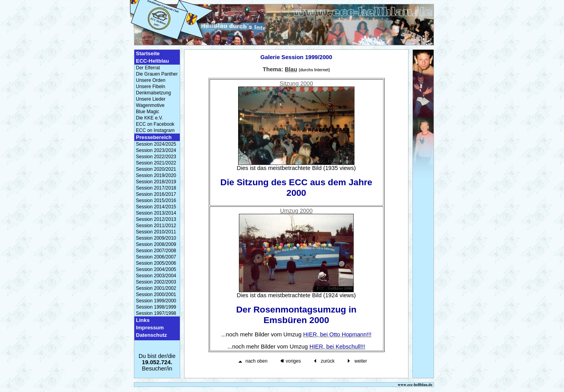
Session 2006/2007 (156, 257)
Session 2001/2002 (156, 288)
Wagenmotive (150, 105)
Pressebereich (154, 137)
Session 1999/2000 (156, 301)
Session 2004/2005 (156, 269)
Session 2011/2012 (156, 226)
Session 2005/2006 (156, 263)
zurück (328, 361)
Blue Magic (147, 112)
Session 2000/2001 (156, 294)
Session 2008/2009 (156, 244)
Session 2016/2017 (156, 194)
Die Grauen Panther (157, 74)
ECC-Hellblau (152, 61)
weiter (361, 361)
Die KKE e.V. (149, 118)
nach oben (257, 361)
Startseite (148, 53)
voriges (293, 361)
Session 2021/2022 (156, 163)
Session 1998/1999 (156, 307)
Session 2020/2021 (156, 169)
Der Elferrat (148, 68)
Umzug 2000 (296, 211)
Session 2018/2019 (156, 182)
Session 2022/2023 (156, 157)
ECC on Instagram (155, 130)
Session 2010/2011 (156, 232)
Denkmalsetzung (153, 93)
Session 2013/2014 (156, 213)
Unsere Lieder (151, 99)
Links (143, 320)
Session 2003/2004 (156, 276)
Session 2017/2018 (156, 188)
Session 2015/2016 (156, 201)
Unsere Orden (151, 80)
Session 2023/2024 (156, 150)
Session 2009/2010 (156, 238)
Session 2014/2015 (156, 207)
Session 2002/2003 (156, 282)
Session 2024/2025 (156, 144)
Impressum (150, 328)
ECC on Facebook (155, 124)
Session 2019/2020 (156, 175)
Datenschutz (151, 335)
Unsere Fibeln (151, 87)
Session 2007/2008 (156, 251)
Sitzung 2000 (296, 83)
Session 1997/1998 (156, 313)
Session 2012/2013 (156, 219)
